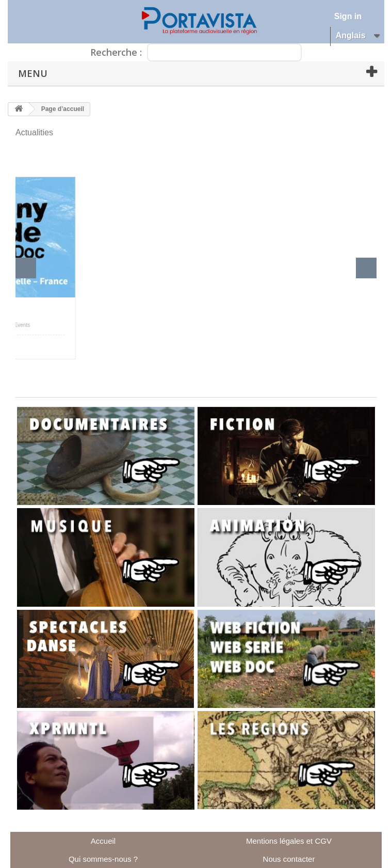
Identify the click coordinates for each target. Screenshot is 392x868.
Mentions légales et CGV (289, 841)
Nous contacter (289, 859)
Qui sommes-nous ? (103, 859)
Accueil (103, 841)
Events (22, 325)
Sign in (348, 16)
